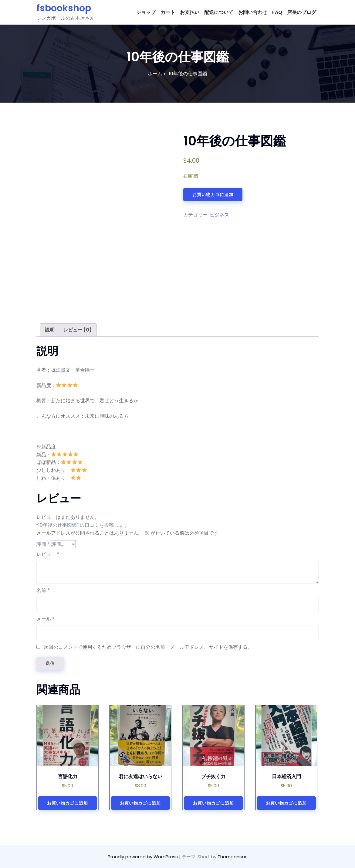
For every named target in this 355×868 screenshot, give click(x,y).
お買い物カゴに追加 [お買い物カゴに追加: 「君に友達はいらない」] (140, 803)
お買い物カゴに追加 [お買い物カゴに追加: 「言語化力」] (68, 803)
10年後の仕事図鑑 (188, 74)
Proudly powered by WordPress (143, 857)
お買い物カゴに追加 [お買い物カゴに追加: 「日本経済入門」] (286, 803)
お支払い (190, 12)
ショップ (146, 12)
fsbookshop (64, 8)
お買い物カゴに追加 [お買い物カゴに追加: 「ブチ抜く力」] (213, 803)
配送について (219, 12)
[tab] (50, 330)
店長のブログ (302, 12)
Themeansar (232, 857)
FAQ (277, 12)
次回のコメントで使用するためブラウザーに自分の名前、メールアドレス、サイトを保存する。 (148, 647)
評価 (43, 544)
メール (46, 619)
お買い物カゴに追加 (213, 195)
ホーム (155, 74)
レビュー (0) (77, 330)
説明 (50, 330)
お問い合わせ (253, 12)
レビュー (48, 554)
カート (168, 12)
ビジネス (219, 215)
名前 (43, 590)
